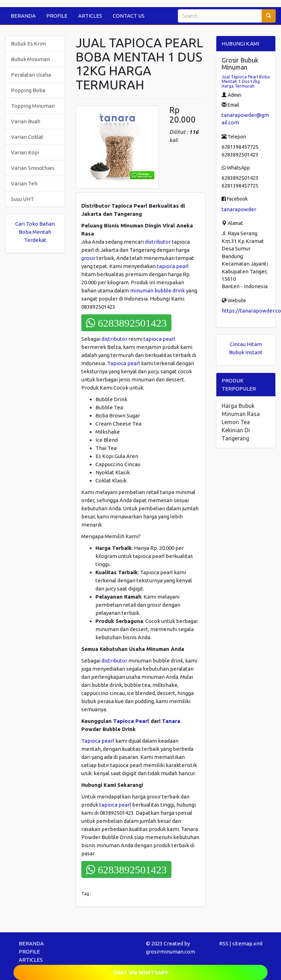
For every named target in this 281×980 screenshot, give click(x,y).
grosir (88, 258)
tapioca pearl (173, 266)
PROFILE (57, 16)
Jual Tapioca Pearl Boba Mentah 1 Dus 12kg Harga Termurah (246, 81)
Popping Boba (28, 90)
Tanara (171, 721)
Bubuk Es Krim (28, 44)
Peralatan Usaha (31, 75)
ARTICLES (90, 16)
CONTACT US (129, 16)
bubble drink (170, 290)
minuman (142, 290)
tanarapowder (239, 209)
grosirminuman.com (171, 952)
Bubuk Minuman (30, 59)
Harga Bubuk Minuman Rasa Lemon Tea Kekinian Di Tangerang (241, 422)
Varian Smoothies (33, 168)
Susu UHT (22, 199)
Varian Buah (26, 121)
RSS (224, 943)
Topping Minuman (33, 106)
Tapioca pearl (124, 363)
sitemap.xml (247, 943)
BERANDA (23, 16)
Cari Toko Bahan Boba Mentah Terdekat (35, 232)
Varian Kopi (25, 152)
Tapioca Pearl (131, 721)
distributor (158, 242)
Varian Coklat (27, 137)
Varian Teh (24, 183)
